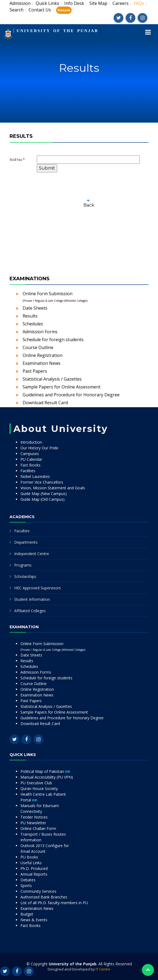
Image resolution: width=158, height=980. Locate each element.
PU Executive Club (36, 783)
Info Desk (74, 3)
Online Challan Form (38, 828)
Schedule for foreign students (53, 340)
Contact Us (40, 10)
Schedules (33, 324)
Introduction (31, 442)
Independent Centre (32, 554)
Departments (26, 542)
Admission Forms (40, 332)
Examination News (42, 363)
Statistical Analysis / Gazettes (52, 379)
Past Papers (35, 371)
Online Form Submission (55, 297)
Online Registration (42, 355)
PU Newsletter (33, 823)
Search (16, 10)
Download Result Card (45, 403)
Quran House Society (39, 788)
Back (89, 205)
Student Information (32, 599)
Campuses (30, 454)
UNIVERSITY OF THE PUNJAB (57, 31)
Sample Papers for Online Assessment (62, 387)
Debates (28, 880)
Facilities (28, 471)
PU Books (29, 857)
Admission (20, 3)
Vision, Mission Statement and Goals (53, 488)
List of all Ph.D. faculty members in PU (54, 903)
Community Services (38, 891)
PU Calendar (31, 459)
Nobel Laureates (35, 476)
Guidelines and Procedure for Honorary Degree (71, 395)
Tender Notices (34, 817)
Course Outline (38, 347)
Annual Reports (34, 874)
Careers (121, 3)
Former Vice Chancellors (42, 482)
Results (30, 316)
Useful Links (31, 863)
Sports (26, 886)
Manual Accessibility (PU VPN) (47, 777)
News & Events (34, 920)
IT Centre (103, 969)
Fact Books (31, 465)
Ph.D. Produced (34, 868)
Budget (27, 914)
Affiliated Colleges (30, 611)
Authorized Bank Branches (44, 897)
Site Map (98, 3)
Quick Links (47, 3)
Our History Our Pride (39, 448)
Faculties (22, 531)
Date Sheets (35, 308)
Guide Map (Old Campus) (42, 499)
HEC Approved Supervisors (38, 588)
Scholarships (25, 576)
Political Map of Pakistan (45, 771)
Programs (23, 565)
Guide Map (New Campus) (44, 494)
